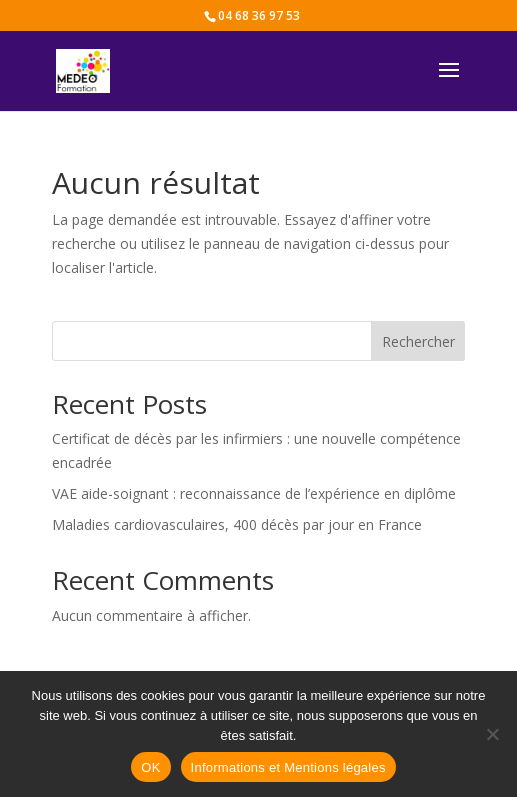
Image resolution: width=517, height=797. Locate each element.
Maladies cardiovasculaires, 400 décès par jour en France (237, 524)
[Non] (492, 734)
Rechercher (418, 341)
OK (150, 767)
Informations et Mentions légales (288, 767)
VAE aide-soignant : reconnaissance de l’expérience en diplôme (254, 493)
